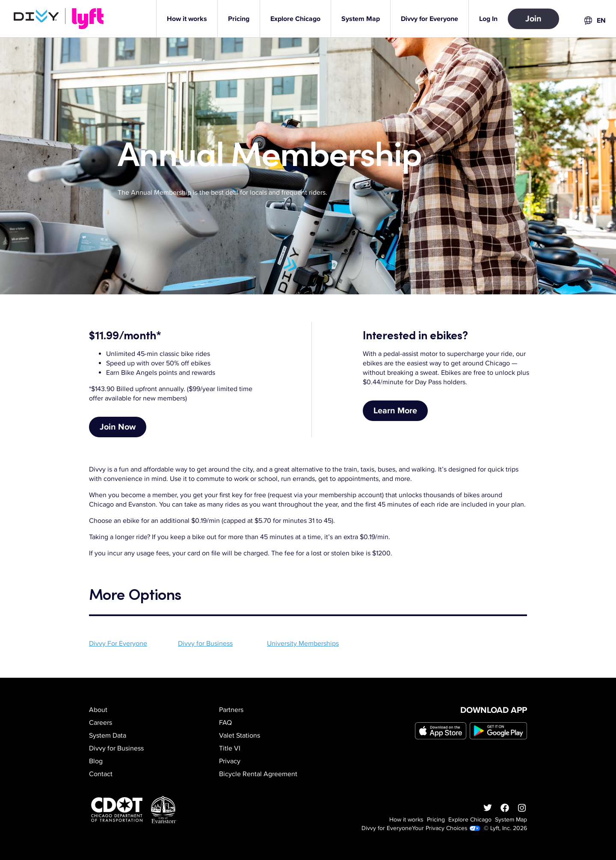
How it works (406, 820)
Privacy (230, 761)
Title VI (230, 748)
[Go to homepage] (60, 19)
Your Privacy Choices (446, 828)
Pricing (436, 820)
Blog (96, 761)
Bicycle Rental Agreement (258, 774)
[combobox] (594, 21)
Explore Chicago (470, 820)
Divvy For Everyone (118, 644)
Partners (231, 710)
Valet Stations (240, 735)
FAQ (225, 723)
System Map (511, 820)
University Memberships (303, 644)
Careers (101, 723)
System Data (108, 735)
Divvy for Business (205, 644)
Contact (101, 774)
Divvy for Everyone (387, 828)
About (98, 710)
